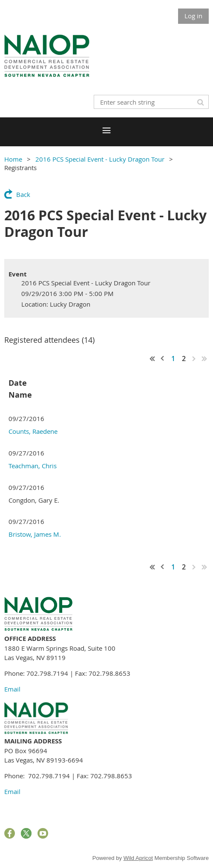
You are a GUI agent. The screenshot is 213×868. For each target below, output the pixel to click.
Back (23, 194)
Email (12, 689)
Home (13, 159)
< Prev (163, 359)
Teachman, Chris (33, 466)
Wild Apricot (138, 858)
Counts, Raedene (33, 431)
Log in (193, 16)
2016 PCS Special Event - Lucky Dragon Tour (100, 159)
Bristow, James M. (35, 534)
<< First (153, 359)
